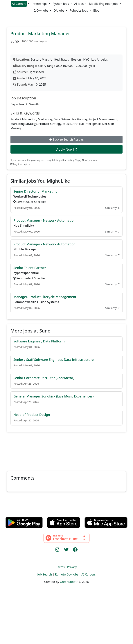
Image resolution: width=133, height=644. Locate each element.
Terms (60, 567)
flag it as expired (20, 164)
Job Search (45, 574)
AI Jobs (79, 4)
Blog (96, 10)
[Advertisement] (66, 449)
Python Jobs (61, 4)
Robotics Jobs (79, 10)
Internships (39, 4)
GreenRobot (68, 582)
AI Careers (19, 4)
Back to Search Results (66, 140)
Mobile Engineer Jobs (104, 4)
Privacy (72, 567)
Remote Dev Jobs (67, 574)
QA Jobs (59, 10)
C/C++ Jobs (41, 10)
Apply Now (66, 149)
